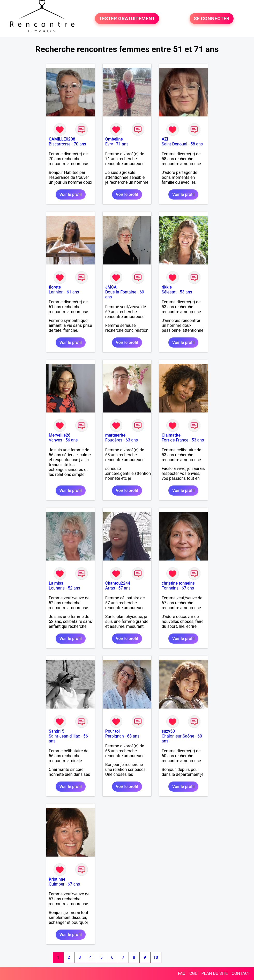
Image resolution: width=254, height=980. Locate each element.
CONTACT (241, 973)
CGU (193, 973)
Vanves (56, 440)
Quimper (57, 884)
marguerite (115, 435)
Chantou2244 (118, 583)
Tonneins (170, 588)
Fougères (114, 440)
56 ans (72, 440)
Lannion (56, 292)
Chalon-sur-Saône (178, 736)
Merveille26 (60, 435)
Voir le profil (71, 194)
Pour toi (113, 731)
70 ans (80, 144)
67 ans (188, 588)
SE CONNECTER (212, 19)
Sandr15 (57, 731)
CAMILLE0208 (62, 139)
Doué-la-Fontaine (121, 292)
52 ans (74, 588)
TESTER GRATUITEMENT (127, 19)
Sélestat (169, 292)
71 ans (122, 144)
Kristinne (57, 879)
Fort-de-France (175, 440)
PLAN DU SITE (215, 973)
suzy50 (168, 731)
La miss (56, 583)
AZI (165, 139)
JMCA (111, 287)
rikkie (167, 287)
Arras (110, 588)
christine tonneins (178, 583)
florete (55, 287)
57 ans (124, 588)
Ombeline (114, 139)
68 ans (133, 736)
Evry (109, 144)
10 (156, 957)
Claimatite (171, 435)
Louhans (57, 588)
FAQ (182, 973)
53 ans (186, 292)
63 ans (132, 440)
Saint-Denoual (174, 144)
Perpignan (115, 736)
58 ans (197, 144)
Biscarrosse (60, 144)
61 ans (73, 292)
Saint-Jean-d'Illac (65, 736)
